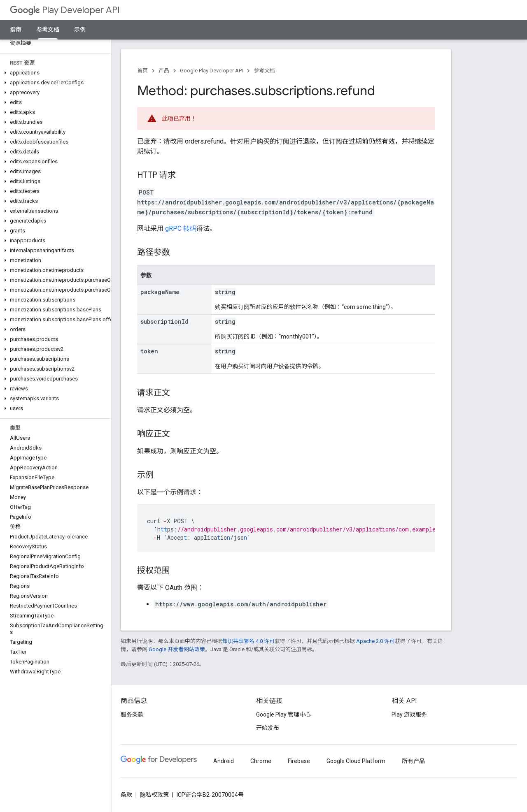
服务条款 (132, 715)
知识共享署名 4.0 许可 (248, 641)
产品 (164, 71)
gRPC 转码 (181, 229)
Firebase (299, 761)
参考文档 (264, 71)
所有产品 (413, 761)
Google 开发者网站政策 (177, 649)
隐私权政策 (154, 795)
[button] (54, 73)
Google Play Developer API (211, 71)
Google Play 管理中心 (283, 715)
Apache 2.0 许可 (375, 641)
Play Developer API (65, 10)
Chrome (261, 761)
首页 (142, 71)
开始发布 (268, 728)
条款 (126, 795)
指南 (16, 30)
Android (224, 761)
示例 (80, 30)
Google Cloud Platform (356, 761)
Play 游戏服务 (409, 715)
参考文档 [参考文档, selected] (48, 30)
